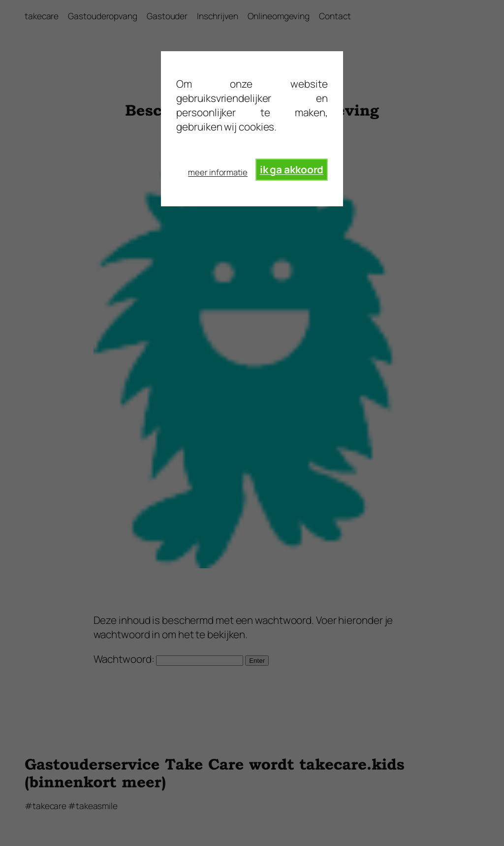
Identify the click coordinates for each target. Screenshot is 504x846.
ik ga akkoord (292, 169)
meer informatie (218, 172)
